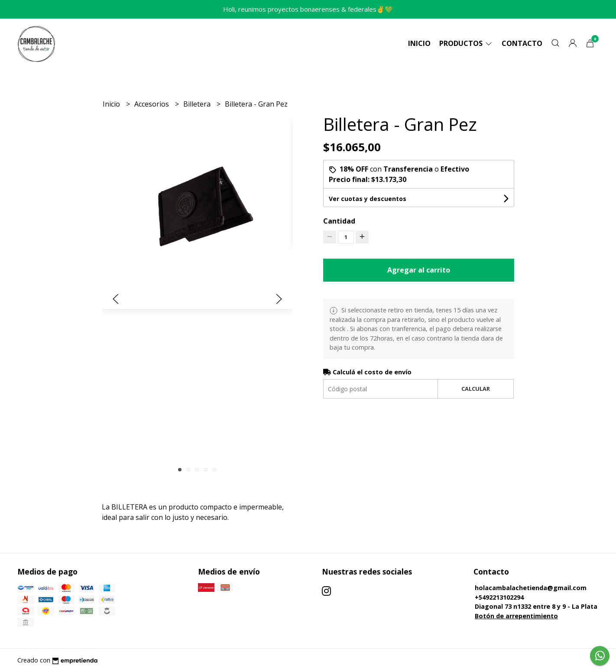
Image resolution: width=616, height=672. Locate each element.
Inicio (419, 43)
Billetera (198, 104)
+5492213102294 (499, 597)
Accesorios (152, 104)
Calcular (476, 389)
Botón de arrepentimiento (516, 616)
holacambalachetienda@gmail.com (531, 588)
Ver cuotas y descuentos (368, 199)
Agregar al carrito (419, 270)
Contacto (522, 43)
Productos (466, 43)
